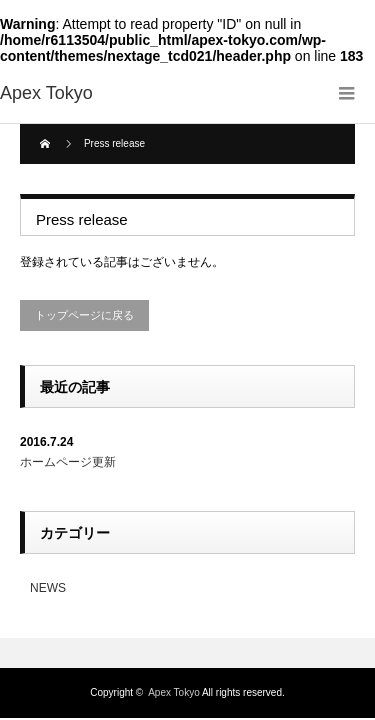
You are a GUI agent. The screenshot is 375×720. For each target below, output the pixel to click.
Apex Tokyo (174, 692)
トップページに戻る (84, 315)
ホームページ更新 (68, 462)
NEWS (48, 588)
